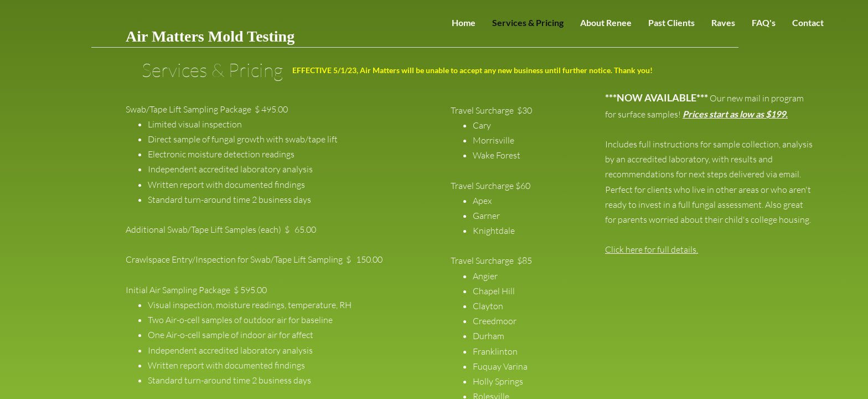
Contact (808, 22)
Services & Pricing (528, 22)
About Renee (606, 22)
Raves (723, 22)
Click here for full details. (652, 249)
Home (464, 22)
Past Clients (671, 22)
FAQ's (764, 22)
